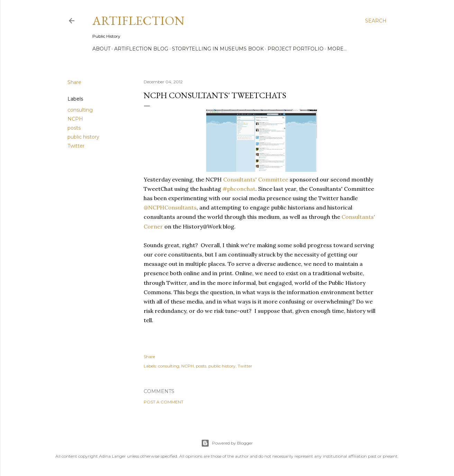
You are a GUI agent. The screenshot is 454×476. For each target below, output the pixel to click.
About (101, 49)
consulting (80, 110)
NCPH (75, 119)
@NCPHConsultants (170, 207)
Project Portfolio (296, 49)
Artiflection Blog (141, 49)
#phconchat (239, 189)
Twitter (76, 146)
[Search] (376, 21)
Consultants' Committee (256, 179)
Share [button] (74, 82)
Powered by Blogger (227, 443)
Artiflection (138, 21)
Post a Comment (164, 402)
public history (83, 137)
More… (337, 49)
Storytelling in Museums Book (218, 49)
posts (74, 128)
